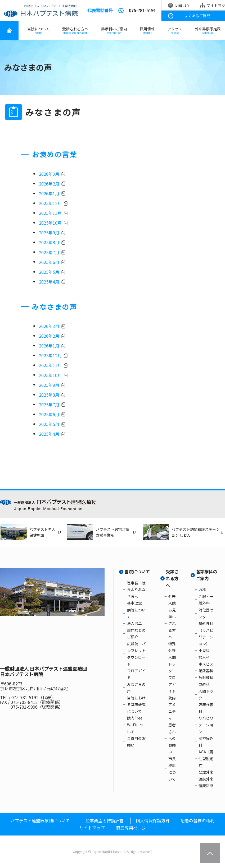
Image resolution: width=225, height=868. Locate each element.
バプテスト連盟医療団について (40, 821)
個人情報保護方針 (153, 821)
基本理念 (134, 604)
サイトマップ (92, 829)
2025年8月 (49, 243)
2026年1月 (49, 194)
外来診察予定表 (208, 31)
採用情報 (147, 31)
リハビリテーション (206, 726)
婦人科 (204, 658)
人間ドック (172, 665)
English (182, 5)
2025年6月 (49, 263)
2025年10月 (50, 223)
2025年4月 (49, 282)
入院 (172, 604)
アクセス (175, 31)
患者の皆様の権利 (197, 821)
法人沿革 (134, 624)
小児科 (204, 651)
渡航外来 (206, 780)
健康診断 (206, 787)
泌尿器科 (206, 672)
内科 (202, 591)
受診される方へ (75, 31)
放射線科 (206, 679)
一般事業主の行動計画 (102, 821)
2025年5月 (49, 272)
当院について (38, 31)
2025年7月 (49, 253)
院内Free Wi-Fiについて (135, 726)
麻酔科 (204, 685)
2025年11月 (50, 213)
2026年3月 (49, 174)
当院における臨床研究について (136, 705)
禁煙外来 (206, 773)
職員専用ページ (131, 829)
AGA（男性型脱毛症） (206, 760)
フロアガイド (172, 685)
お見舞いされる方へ (172, 624)
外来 (172, 597)
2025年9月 (49, 233)
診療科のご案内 (114, 31)
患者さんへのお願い (172, 739)
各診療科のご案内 (206, 576)
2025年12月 (50, 203)
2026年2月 (49, 184)
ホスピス (206, 665)
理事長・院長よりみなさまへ (136, 590)
